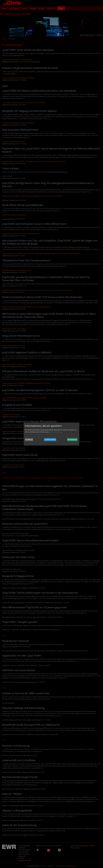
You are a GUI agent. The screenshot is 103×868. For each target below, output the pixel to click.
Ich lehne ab (29, 440)
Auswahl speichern (50, 440)
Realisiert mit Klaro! (73, 443)
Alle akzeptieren (72, 440)
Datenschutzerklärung (55, 432)
